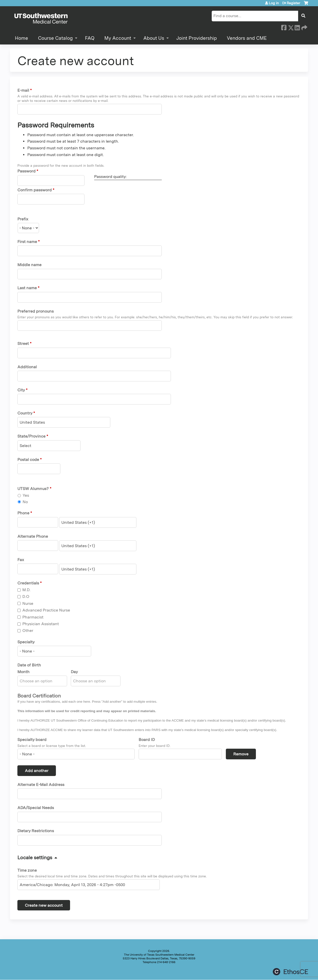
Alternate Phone (33, 536)
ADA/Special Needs (36, 808)
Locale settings (35, 857)
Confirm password (35, 190)
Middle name (29, 265)
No (25, 502)
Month (23, 672)
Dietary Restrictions (36, 831)
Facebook (284, 27)
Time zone (27, 870)
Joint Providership (197, 38)
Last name (27, 288)
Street (23, 344)
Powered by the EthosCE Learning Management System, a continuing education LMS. (290, 972)
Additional (27, 367)
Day (74, 672)
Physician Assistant (41, 624)
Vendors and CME (247, 38)
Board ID (147, 740)
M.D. (26, 590)
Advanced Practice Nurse (46, 610)
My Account (118, 38)
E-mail (23, 90)
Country (25, 413)
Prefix (23, 219)
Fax (21, 560)
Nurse (28, 603)
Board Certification (39, 696)
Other (28, 631)
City (21, 390)
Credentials (28, 583)
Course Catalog (55, 38)
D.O (26, 596)
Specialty (26, 642)
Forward (304, 27)
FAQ (90, 38)
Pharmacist (33, 617)
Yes (26, 495)
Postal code (28, 460)
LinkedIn (297, 27)
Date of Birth (29, 665)
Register (293, 3)
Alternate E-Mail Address (41, 785)
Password (26, 171)
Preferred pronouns (36, 311)
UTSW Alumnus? (33, 489)
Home (21, 38)
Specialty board (32, 740)
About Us (154, 38)
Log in (274, 3)
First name (27, 242)
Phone (23, 513)
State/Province (31, 436)
